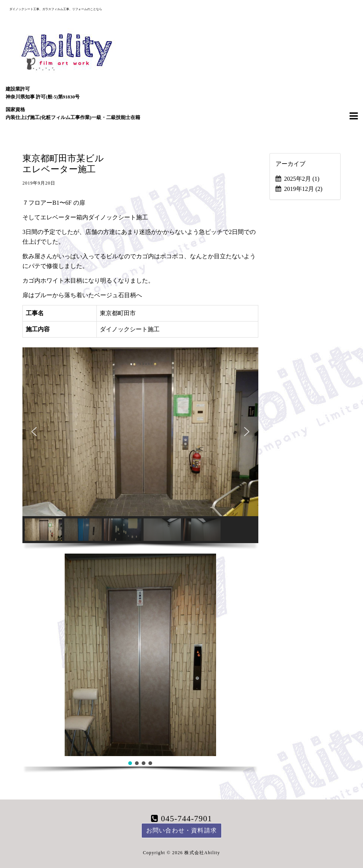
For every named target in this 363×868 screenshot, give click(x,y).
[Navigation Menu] (354, 116)
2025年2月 (302, 179)
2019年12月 (303, 189)
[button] (34, 432)
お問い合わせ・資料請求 (181, 830)
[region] (140, 450)
